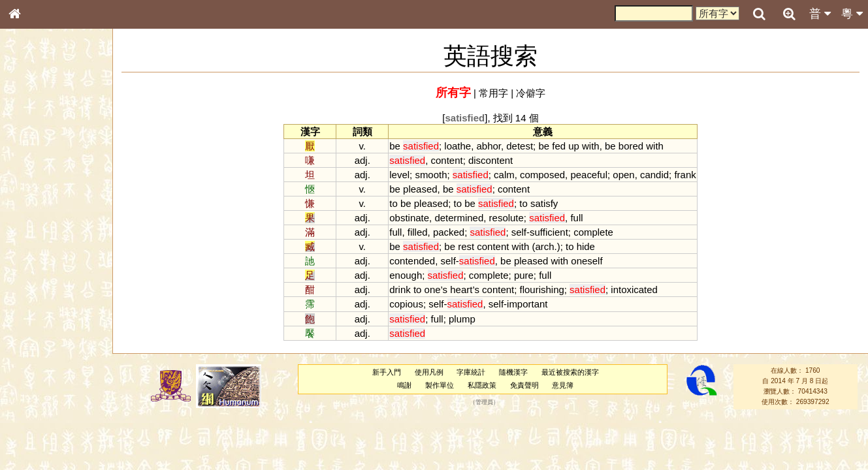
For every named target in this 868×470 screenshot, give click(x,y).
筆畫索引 (32, 186)
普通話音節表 (40, 355)
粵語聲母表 (36, 268)
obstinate (409, 218)
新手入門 (387, 372)
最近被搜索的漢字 (570, 372)
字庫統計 (471, 372)
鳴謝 (404, 385)
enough (406, 275)
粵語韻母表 (36, 280)
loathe (458, 146)
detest (520, 146)
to (393, 203)
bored (631, 146)
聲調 (62, 343)
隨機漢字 (513, 372)
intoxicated (634, 290)
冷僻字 (531, 93)
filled (418, 232)
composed (542, 175)
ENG (57, 144)
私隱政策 (482, 385)
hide (586, 246)
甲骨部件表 (36, 198)
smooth (431, 175)
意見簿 (563, 385)
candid (654, 175)
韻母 (44, 343)
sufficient (549, 232)
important (527, 304)
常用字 (493, 93)
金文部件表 (36, 210)
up (574, 146)
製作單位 (440, 385)
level (399, 175)
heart (461, 290)
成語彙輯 (32, 425)
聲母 (26, 343)
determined (459, 218)
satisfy (544, 203)
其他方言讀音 (40, 367)
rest (466, 246)
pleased (420, 189)
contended (412, 261)
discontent (490, 160)
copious (406, 304)
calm (504, 175)
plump (462, 319)
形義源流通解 (40, 222)
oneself (587, 261)
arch (544, 246)
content (447, 160)
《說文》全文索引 (48, 401)
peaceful (589, 175)
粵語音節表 (36, 256)
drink (400, 290)
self (519, 232)
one (433, 290)
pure (524, 275)
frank (685, 175)
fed (559, 146)
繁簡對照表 (36, 437)
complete (593, 232)
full (576, 218)
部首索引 (32, 174)
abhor (488, 146)
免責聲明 (524, 385)
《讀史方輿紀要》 (48, 413)
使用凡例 (429, 372)
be (395, 146)
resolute (506, 218)
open (623, 175)
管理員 (484, 402)
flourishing (542, 290)
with (591, 146)
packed (449, 232)
